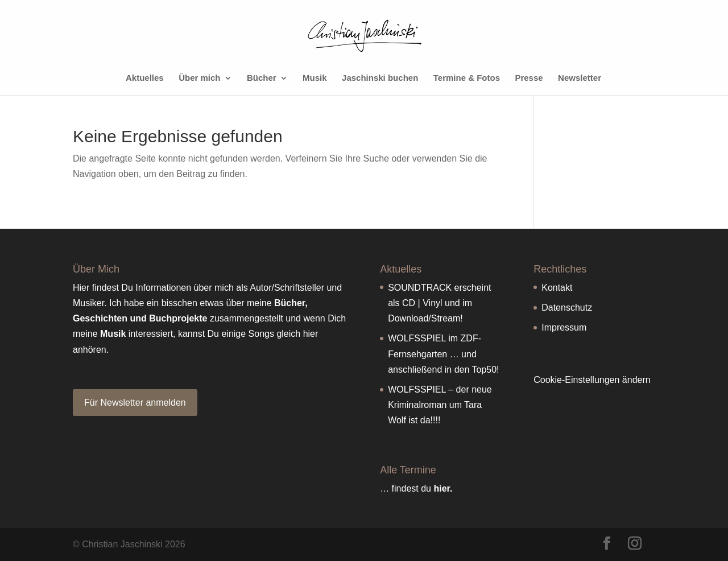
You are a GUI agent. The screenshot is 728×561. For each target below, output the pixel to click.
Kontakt (557, 288)
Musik (315, 78)
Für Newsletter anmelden (135, 403)
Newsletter (580, 78)
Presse (529, 78)
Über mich (199, 78)
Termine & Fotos (467, 78)
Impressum (564, 327)
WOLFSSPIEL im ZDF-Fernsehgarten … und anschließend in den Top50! (443, 354)
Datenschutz (567, 308)
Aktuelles (145, 78)
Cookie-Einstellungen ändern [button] (592, 380)
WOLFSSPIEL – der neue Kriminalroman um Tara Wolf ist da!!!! (440, 405)
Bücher (262, 78)
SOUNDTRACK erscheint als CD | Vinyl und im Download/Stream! (439, 303)
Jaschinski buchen (380, 78)
